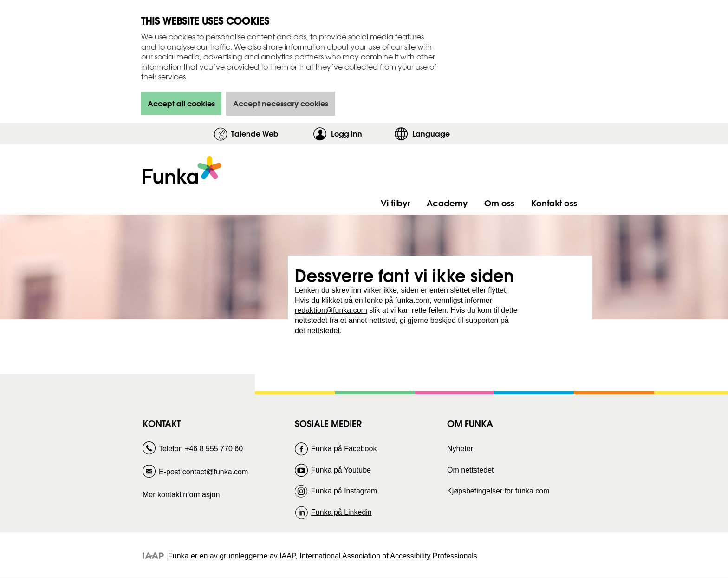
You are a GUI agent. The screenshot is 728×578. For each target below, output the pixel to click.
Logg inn (361, 134)
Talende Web (255, 134)
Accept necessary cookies (281, 103)
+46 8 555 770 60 (214, 449)
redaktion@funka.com (331, 310)
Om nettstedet (471, 470)
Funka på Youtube (341, 470)
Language (431, 134)
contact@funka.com (215, 472)
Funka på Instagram (344, 491)
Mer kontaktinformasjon (181, 495)
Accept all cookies (181, 103)
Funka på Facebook (344, 449)
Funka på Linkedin (341, 512)
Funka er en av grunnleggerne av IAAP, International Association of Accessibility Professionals (323, 556)
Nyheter (460, 449)
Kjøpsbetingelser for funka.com (498, 491)
